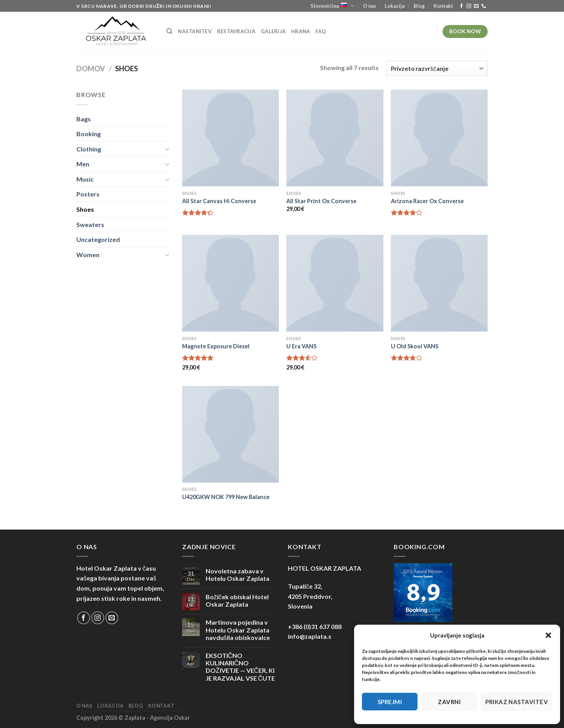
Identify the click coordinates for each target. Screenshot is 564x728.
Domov (91, 68)
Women (88, 255)
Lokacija (395, 6)
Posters (88, 194)
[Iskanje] (169, 31)
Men (83, 164)
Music (85, 179)
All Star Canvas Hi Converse (219, 201)
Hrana (300, 31)
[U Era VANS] (335, 283)
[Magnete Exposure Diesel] (230, 283)
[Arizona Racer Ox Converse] (439, 138)
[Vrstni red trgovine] (437, 68)
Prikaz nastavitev (517, 702)
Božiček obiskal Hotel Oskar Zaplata (237, 600)
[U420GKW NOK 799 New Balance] (230, 434)
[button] (548, 635)
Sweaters (90, 224)
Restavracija (236, 31)
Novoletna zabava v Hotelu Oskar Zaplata (238, 575)
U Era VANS (301, 346)
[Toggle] (167, 149)
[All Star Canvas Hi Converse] (230, 138)
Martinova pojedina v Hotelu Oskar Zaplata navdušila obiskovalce (238, 630)
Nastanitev (195, 31)
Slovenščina (333, 6)
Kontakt (443, 6)
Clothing (89, 149)
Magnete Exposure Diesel (216, 346)
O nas (370, 6)
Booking (89, 134)
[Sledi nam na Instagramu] (469, 6)
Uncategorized (98, 239)
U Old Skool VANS (415, 346)
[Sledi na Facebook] (461, 6)
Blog (419, 6)
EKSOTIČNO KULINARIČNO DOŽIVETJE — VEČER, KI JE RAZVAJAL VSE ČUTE (240, 667)
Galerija (273, 31)
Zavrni (449, 702)
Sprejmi (390, 702)
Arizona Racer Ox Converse (427, 201)
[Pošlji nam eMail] (476, 6)
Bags (84, 119)
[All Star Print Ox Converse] (335, 138)
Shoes (85, 209)
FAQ (321, 31)
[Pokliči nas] (484, 6)
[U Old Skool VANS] (439, 283)
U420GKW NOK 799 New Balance (226, 497)
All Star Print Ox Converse (321, 201)
